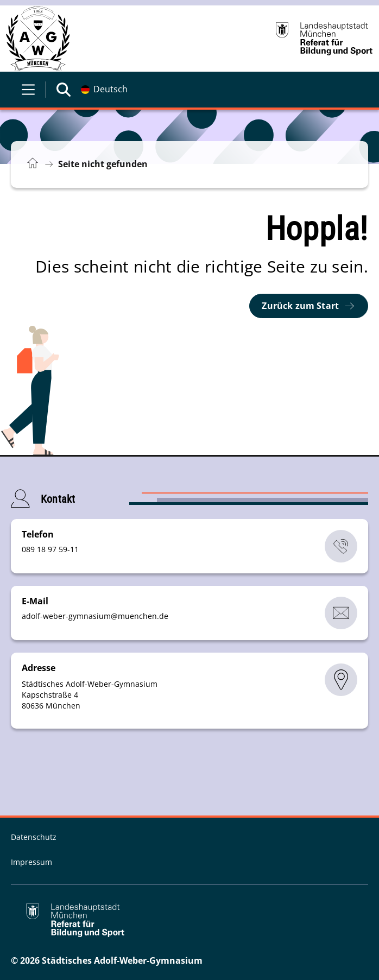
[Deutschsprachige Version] (104, 90)
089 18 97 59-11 (50, 549)
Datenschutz (34, 837)
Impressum (31, 862)
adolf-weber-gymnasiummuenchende (95, 616)
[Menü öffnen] (28, 90)
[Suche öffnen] (64, 90)
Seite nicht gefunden (103, 164)
